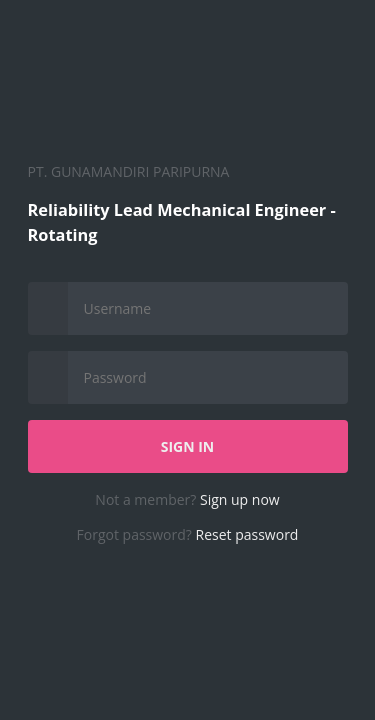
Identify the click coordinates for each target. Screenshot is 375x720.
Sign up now (240, 499)
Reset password (247, 534)
